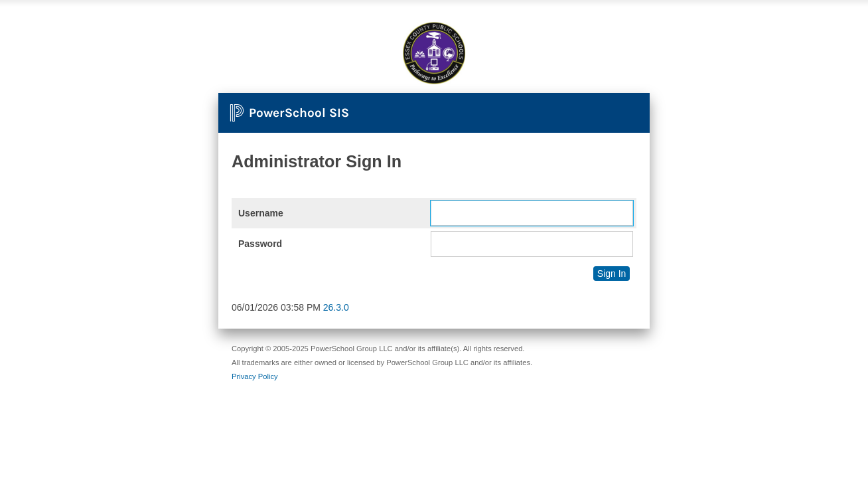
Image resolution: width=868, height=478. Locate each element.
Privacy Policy (255, 376)
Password (260, 244)
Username (261, 213)
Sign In (612, 274)
